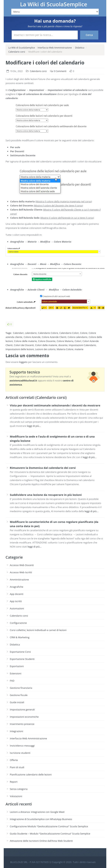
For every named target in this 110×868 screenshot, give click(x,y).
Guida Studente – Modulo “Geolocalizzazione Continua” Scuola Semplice (50, 834)
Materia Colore (65, 349)
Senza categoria (19, 789)
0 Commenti (60, 71)
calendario (31, 333)
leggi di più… (34, 426)
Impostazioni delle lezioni (20, 349)
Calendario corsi (17, 52)
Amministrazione (19, 580)
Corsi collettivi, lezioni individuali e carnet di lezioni (38, 630)
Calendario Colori (69, 333)
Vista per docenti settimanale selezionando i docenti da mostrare (55, 405)
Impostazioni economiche (24, 717)
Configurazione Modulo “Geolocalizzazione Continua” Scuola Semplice (49, 826)
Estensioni (16, 673)
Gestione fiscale (19, 695)
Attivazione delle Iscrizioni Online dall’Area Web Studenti (41, 841)
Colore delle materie (26, 341)
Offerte (14, 760)
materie (79, 349)
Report (14, 782)
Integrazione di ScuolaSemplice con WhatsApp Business (41, 819)
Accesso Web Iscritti (21, 572)
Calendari (18, 333)
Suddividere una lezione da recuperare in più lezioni (46, 495)
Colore (84, 333)
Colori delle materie (46, 345)
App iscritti (16, 601)
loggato (23, 362)
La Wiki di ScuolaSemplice (54, 4)
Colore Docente (47, 341)
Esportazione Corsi (20, 652)
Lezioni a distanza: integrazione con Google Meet (37, 812)
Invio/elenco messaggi (22, 746)
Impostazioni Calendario (82, 345)
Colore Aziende (32, 337)
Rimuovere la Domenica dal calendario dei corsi (43, 468)
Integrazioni (17, 731)
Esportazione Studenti (22, 659)
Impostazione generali (22, 710)
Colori (78, 341)
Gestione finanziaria (21, 688)
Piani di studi (17, 767)
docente (63, 345)
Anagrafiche (17, 587)
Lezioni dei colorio (45, 349)
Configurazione (18, 623)
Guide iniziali (17, 702)
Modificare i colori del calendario (45, 63)
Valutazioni (16, 796)
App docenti (17, 594)
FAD (12, 681)
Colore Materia (65, 341)
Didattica (80, 48)
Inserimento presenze (22, 724)
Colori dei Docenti (24, 345)
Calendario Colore (48, 333)
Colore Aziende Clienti (54, 337)
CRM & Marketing (20, 637)
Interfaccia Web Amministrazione (55, 48)
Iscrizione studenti (20, 753)
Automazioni (17, 608)
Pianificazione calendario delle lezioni (31, 774)
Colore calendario (77, 337)
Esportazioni (17, 666)
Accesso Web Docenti (22, 565)
